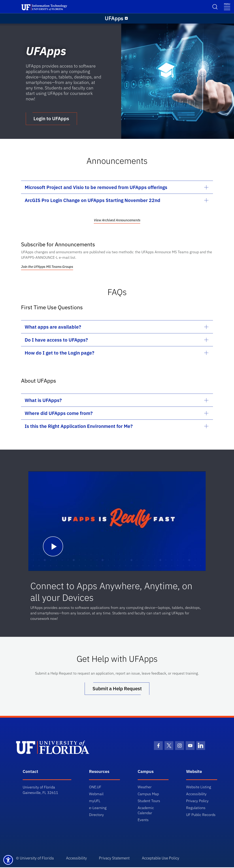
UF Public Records (201, 815)
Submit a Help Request (117, 689)
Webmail (96, 795)
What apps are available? (53, 327)
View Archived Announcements (117, 220)
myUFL (95, 801)
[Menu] (126, 18)
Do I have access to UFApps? (56, 340)
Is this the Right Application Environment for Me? (79, 426)
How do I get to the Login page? (60, 353)
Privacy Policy (197, 801)
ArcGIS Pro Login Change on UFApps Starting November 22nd (93, 201)
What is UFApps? (43, 401)
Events (143, 820)
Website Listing (199, 788)
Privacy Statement (116, 859)
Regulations (196, 808)
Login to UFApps (52, 119)
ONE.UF (95, 788)
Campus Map (148, 795)
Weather (145, 788)
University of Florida (37, 859)
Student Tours (149, 801)
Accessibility (196, 795)
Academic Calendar (146, 811)
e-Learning (98, 808)
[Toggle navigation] (227, 6)
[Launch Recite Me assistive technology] (8, 860)
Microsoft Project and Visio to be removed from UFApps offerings (96, 188)
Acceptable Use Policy (163, 859)
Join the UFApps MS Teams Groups (47, 267)
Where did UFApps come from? (59, 413)
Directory (96, 815)
